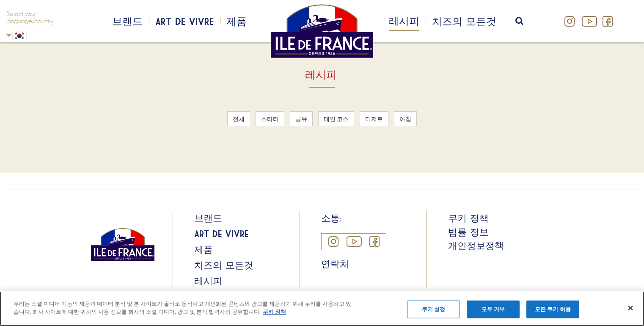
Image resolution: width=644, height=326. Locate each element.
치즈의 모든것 (464, 21)
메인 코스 (336, 119)
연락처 (335, 264)
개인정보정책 (476, 246)
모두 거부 (493, 309)
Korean (9, 35)
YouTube (589, 21)
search (525, 21)
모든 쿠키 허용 (553, 309)
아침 (405, 119)
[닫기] (630, 308)
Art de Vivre (184, 21)
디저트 (374, 119)
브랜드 (127, 21)
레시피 (404, 21)
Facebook (607, 21)
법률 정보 (468, 232)
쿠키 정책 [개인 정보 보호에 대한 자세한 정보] (274, 312)
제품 (237, 21)
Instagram (570, 21)
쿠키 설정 (434, 309)
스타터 (270, 119)
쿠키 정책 (468, 218)
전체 (239, 119)
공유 (301, 119)
